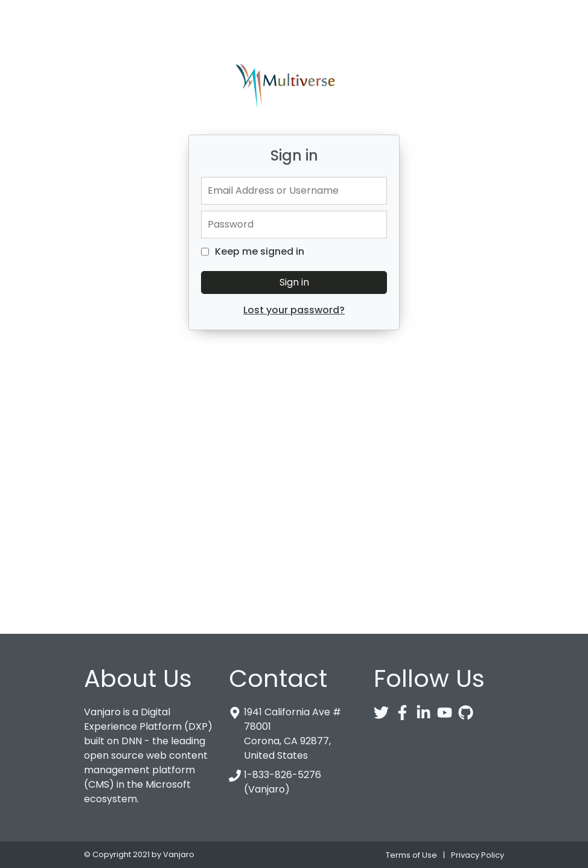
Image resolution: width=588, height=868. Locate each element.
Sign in (294, 282)
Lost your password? (294, 310)
